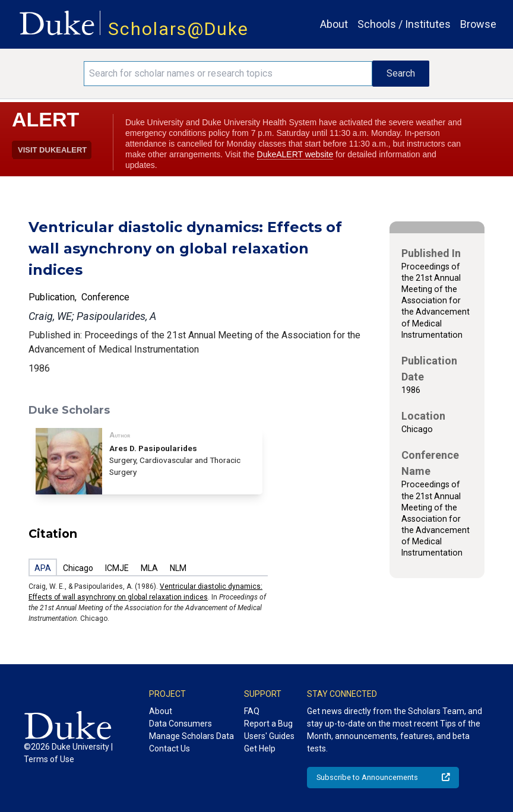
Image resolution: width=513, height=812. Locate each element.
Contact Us (170, 748)
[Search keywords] (228, 74)
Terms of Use (49, 759)
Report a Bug (268, 724)
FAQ (252, 711)
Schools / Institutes (404, 24)
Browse (478, 24)
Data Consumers (180, 724)
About (334, 24)
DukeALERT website (295, 154)
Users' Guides (269, 736)
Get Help (260, 748)
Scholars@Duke (178, 29)
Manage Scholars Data (191, 736)
